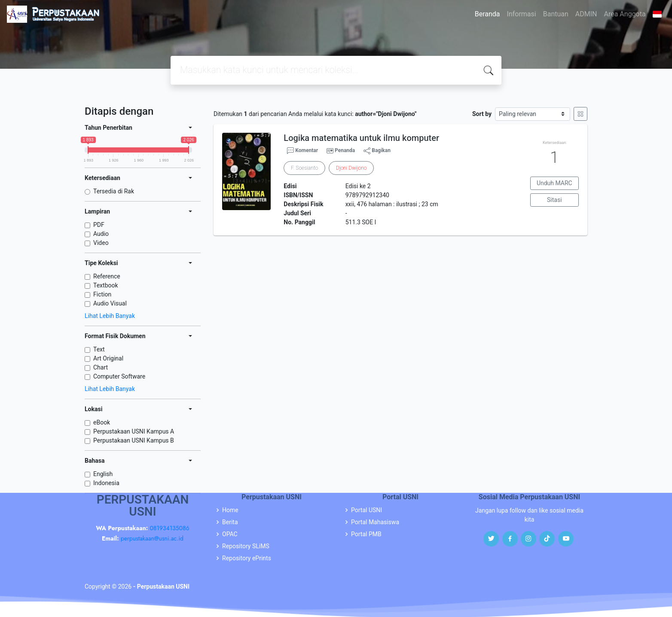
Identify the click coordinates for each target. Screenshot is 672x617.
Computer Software (119, 376)
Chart (101, 367)
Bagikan (377, 151)
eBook (102, 422)
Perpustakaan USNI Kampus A (134, 431)
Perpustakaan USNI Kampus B (134, 440)
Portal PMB (366, 534)
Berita (230, 522)
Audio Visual (110, 303)
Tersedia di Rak (114, 191)
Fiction (102, 294)
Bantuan (556, 14)
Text (99, 349)
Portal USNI (367, 510)
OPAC (230, 534)
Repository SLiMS (246, 546)
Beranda (487, 14)
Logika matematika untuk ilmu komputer (361, 138)
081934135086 (169, 528)
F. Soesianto (304, 168)
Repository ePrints (247, 558)
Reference (107, 276)
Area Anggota (625, 14)
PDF (99, 225)
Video (101, 243)
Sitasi (554, 200)
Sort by (482, 114)
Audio (101, 234)
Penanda (345, 150)
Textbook (106, 285)
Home (230, 510)
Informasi (522, 14)
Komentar (302, 151)
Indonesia (106, 483)
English (103, 474)
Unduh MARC (554, 183)
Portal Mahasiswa (375, 522)
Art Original (108, 358)
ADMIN (586, 14)
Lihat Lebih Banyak (110, 316)
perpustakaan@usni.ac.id (152, 538)
